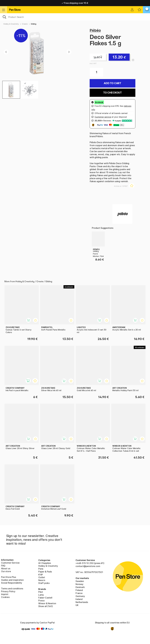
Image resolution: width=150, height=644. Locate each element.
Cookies (5, 597)
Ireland (79, 599)
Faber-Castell (45, 598)
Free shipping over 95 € (75, 3)
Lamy (41, 595)
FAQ (3, 566)
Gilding (34, 24)
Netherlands (82, 602)
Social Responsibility (12, 583)
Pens (41, 569)
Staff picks (44, 583)
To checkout (112, 93)
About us (6, 568)
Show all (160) (46, 606)
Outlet (42, 577)
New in (42, 580)
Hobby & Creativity (11, 24)
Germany (80, 596)
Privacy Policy (8, 591)
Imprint (5, 594)
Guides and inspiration (12, 580)
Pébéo (95, 30)
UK (77, 605)
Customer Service (10, 563)
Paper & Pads (45, 572)
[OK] (75, 17)
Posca (41, 601)
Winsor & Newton (47, 603)
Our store (6, 571)
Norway (79, 584)
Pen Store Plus (9, 577)
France (79, 593)
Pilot (41, 592)
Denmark (80, 587)
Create (25, 24)
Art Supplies (45, 563)
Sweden (80, 581)
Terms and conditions (12, 589)
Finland (79, 590)
